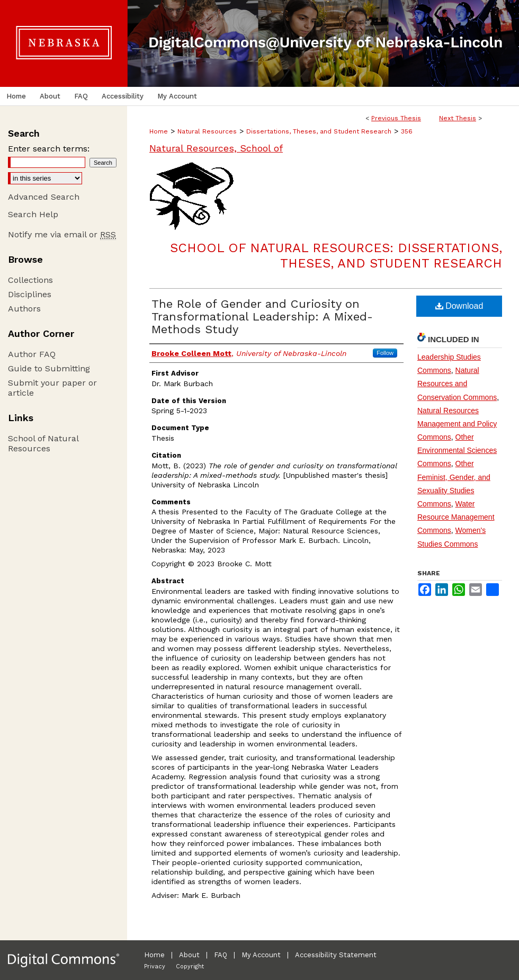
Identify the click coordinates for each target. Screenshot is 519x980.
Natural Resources (207, 131)
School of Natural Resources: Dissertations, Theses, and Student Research (336, 256)
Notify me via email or (62, 234)
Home (159, 131)
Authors (24, 309)
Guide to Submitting (49, 368)
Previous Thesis (396, 118)
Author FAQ (32, 354)
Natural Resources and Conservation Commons (457, 384)
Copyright (190, 966)
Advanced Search (44, 197)
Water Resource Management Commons (456, 517)
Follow (385, 353)
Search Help (33, 214)
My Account (261, 955)
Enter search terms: (49, 149)
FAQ (221, 955)
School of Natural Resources (43, 443)
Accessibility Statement (336, 955)
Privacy (155, 966)
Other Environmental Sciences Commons (457, 450)
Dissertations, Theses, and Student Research (319, 131)
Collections (30, 280)
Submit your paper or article (52, 388)
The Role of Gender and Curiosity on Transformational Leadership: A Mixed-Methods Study (262, 317)
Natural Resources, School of (216, 148)
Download (459, 306)
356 (407, 131)
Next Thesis (458, 118)
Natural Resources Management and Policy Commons (457, 424)
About (189, 955)
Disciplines (30, 294)
